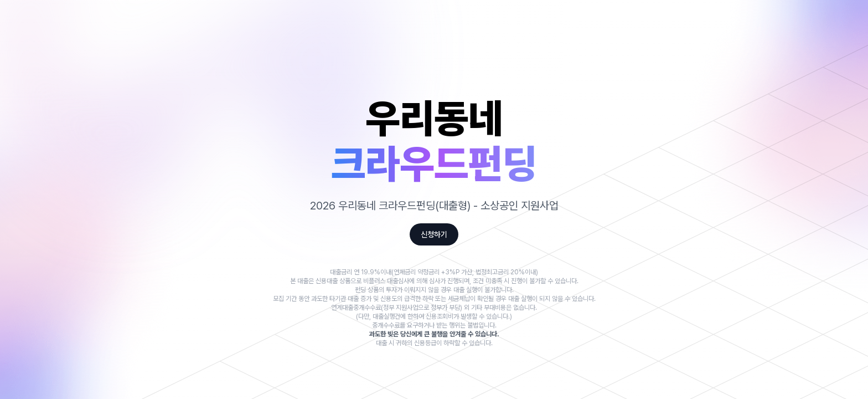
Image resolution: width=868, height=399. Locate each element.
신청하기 (434, 234)
